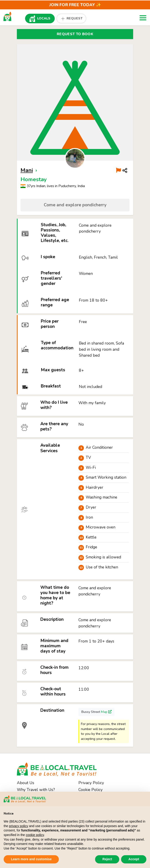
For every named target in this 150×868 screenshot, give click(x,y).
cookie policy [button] (35, 835)
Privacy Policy (91, 783)
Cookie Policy (91, 790)
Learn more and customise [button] (31, 859)
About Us (26, 783)
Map (106, 712)
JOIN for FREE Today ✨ (75, 5)
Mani (27, 170)
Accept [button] (134, 859)
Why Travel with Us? (36, 790)
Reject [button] (107, 859)
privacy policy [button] (18, 826)
